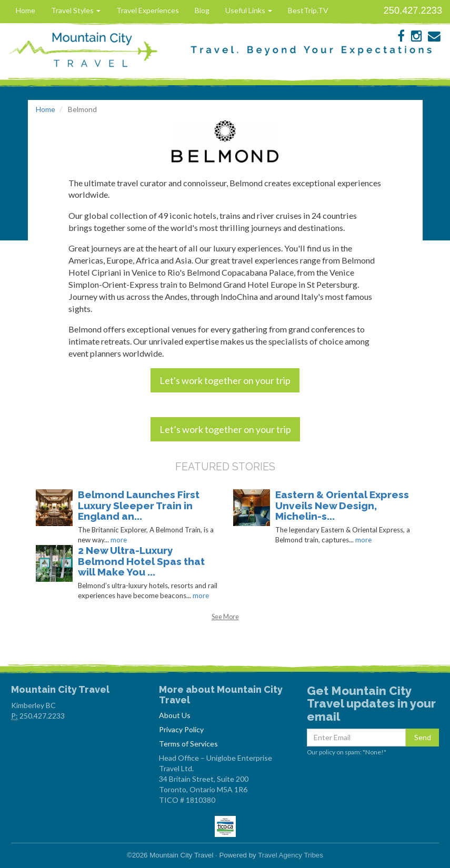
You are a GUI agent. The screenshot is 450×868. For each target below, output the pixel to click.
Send (423, 737)
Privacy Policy (181, 729)
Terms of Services (188, 744)
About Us (175, 715)
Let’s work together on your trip (225, 429)
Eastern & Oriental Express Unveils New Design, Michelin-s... (342, 506)
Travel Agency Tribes (291, 855)
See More (225, 617)
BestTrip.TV (308, 10)
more (119, 540)
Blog (202, 10)
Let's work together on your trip (225, 380)
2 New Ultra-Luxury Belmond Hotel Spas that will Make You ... (141, 561)
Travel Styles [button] (76, 10)
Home (26, 10)
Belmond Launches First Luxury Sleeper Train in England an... (139, 506)
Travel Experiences (148, 10)
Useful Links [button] (249, 10)
